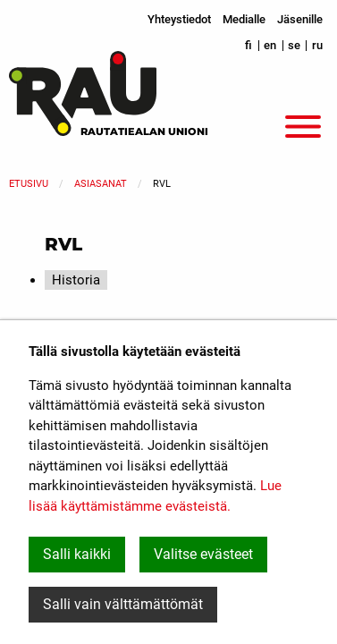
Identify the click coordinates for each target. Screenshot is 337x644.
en (270, 45)
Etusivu (29, 184)
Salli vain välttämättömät (123, 604)
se (294, 45)
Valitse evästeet (203, 554)
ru (317, 45)
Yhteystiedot (179, 19)
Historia (76, 280)
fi (249, 45)
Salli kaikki (77, 554)
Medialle (244, 19)
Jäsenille (300, 19)
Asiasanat (101, 184)
